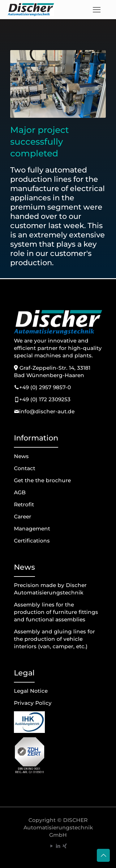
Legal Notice (31, 691)
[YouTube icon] (52, 846)
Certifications (32, 541)
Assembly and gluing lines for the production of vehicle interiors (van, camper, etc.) (54, 639)
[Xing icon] (64, 846)
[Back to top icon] (103, 855)
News (21, 456)
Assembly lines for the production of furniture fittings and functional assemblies (56, 612)
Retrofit (24, 504)
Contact (25, 468)
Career (23, 517)
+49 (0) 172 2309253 (45, 399)
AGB (20, 492)
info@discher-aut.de (47, 411)
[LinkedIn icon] (58, 846)
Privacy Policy (33, 703)
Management (32, 529)
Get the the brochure (42, 480)
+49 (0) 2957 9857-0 (45, 387)
